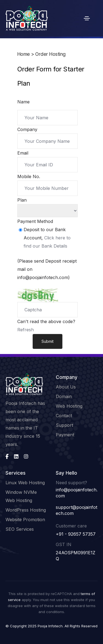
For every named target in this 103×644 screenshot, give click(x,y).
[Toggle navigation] (87, 18)
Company (27, 129)
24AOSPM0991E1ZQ (76, 556)
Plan (22, 200)
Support (64, 425)
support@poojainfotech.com (76, 510)
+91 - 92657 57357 (76, 534)
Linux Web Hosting (25, 483)
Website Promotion (25, 520)
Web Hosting (69, 406)
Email (23, 153)
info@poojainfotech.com (77, 493)
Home (24, 54)
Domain (64, 396)
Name (23, 102)
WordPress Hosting (26, 510)
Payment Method (35, 221)
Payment (65, 435)
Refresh (26, 330)
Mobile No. (29, 176)
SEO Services (20, 529)
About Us (66, 387)
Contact (64, 416)
